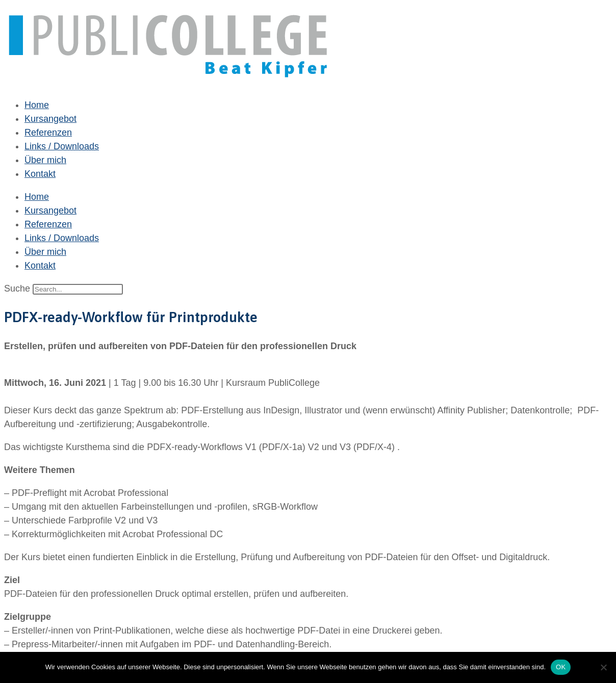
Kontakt (40, 174)
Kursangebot (50, 119)
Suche (17, 288)
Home (37, 105)
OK (561, 667)
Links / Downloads (62, 146)
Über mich (45, 160)
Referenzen (48, 133)
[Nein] (603, 667)
